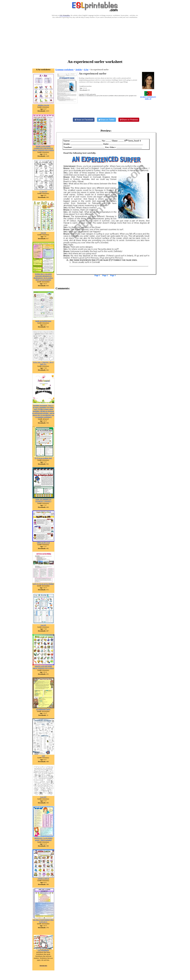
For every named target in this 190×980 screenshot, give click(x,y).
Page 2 (105, 275)
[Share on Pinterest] (129, 120)
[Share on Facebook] (84, 120)
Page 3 (113, 275)
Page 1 (97, 275)
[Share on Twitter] (106, 120)
